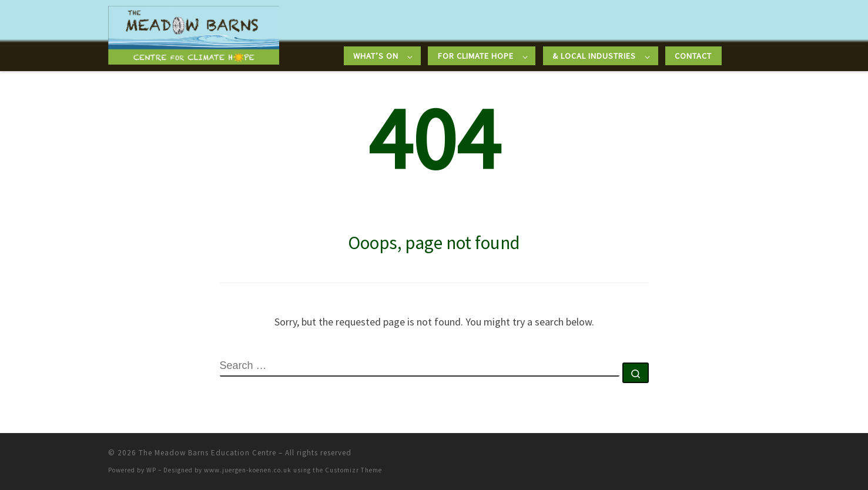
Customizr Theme (353, 470)
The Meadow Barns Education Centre (207, 453)
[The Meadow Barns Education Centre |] (194, 33)
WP (151, 470)
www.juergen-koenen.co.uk (248, 470)
